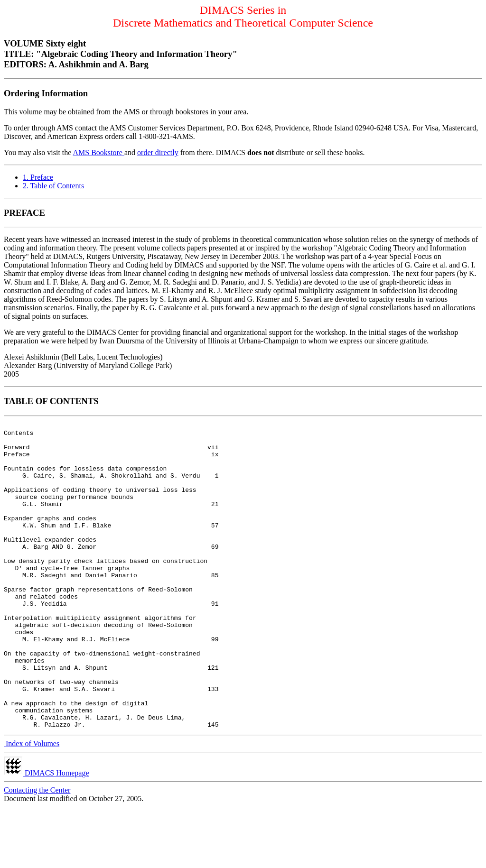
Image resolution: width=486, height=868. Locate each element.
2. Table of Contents (53, 186)
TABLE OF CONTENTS (51, 401)
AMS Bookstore (99, 152)
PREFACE (24, 213)
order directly (158, 152)
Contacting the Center (37, 851)
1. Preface (38, 177)
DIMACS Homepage (47, 834)
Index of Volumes (32, 805)
